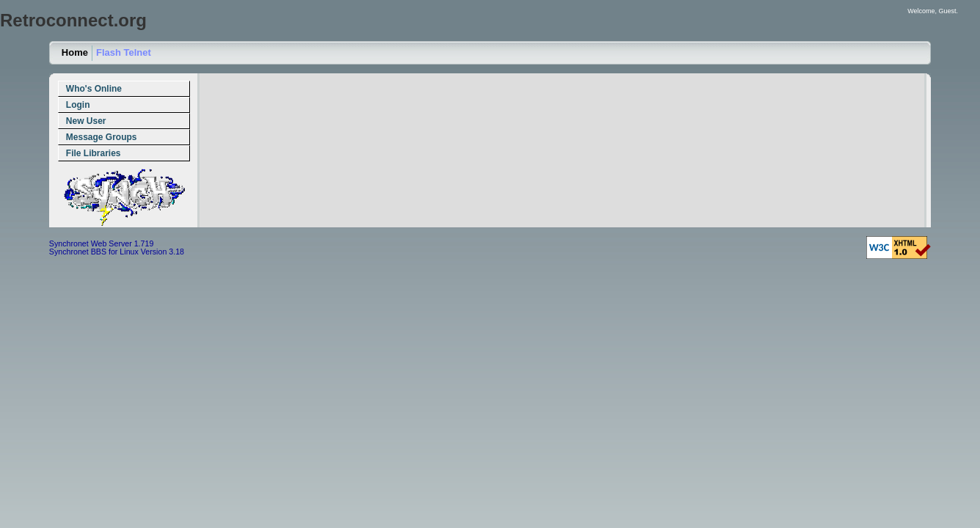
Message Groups (102, 137)
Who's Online (94, 89)
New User (86, 121)
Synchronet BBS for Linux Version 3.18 (117, 252)
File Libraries (94, 153)
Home (75, 52)
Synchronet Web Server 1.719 (102, 243)
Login (78, 105)
